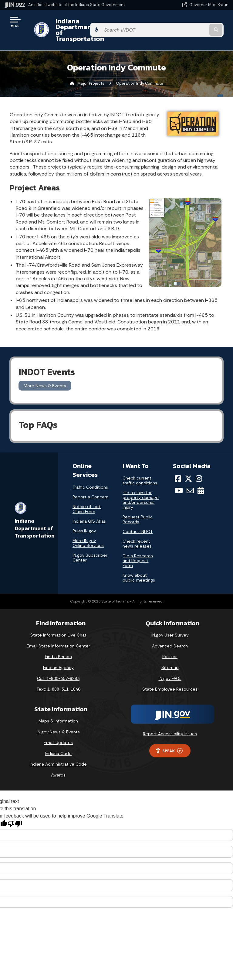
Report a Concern (91, 485)
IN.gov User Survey (170, 623)
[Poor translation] (15, 812)
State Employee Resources (170, 678)
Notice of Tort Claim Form (87, 497)
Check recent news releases (137, 532)
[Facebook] (178, 467)
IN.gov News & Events (58, 720)
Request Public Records (138, 508)
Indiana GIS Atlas (89, 509)
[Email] (190, 479)
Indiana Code (58, 742)
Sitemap (170, 656)
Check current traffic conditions (140, 469)
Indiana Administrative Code (58, 753)
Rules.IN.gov (84, 519)
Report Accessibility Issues (170, 722)
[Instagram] (199, 467)
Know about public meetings (139, 566)
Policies (170, 645)
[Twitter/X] (188, 467)
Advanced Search (170, 634)
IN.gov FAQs (170, 667)
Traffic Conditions (90, 475)
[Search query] (196, 24)
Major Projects (91, 72)
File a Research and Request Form (138, 549)
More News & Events (45, 374)
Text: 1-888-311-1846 (58, 678)
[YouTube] (179, 479)
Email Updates (58, 731)
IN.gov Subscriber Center (90, 546)
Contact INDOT (138, 520)
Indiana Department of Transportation (86, 24)
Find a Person (58, 645)
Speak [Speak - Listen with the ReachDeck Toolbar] (169, 739)
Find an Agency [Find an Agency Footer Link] (58, 656)
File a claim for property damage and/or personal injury (141, 488)
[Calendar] (201, 479)
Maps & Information (58, 709)
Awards (58, 763)
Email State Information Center (58, 634)
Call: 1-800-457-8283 (58, 667)
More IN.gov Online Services (88, 531)
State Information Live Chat (58, 623)
